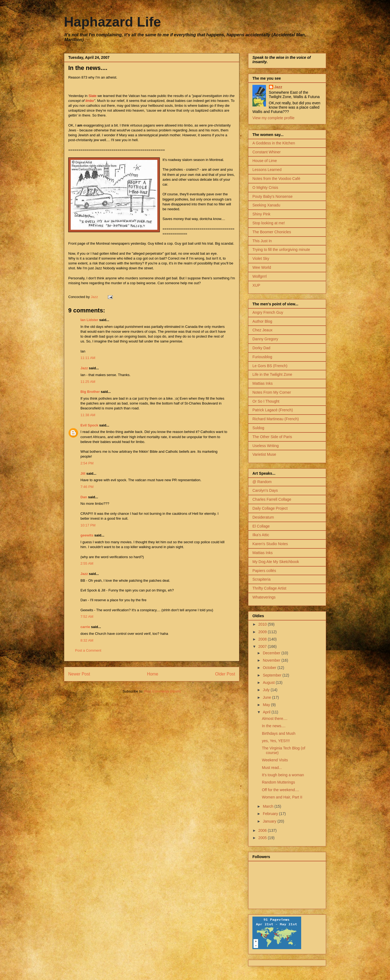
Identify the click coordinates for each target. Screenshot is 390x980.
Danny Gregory (265, 339)
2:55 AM (87, 563)
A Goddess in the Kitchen (274, 143)
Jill (83, 473)
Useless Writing (266, 446)
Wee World (262, 267)
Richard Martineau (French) (276, 419)
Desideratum (263, 517)
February (271, 814)
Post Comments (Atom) (162, 691)
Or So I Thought (266, 401)
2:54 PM (87, 463)
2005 (263, 838)
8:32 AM (87, 640)
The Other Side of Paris (272, 437)
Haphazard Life (112, 22)
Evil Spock (89, 425)
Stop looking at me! (269, 223)
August (269, 683)
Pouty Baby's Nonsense (272, 196)
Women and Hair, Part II (282, 797)
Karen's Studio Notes (270, 544)
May (267, 705)
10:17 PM (88, 525)
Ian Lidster (89, 320)
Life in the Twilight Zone (272, 374)
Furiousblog (262, 357)
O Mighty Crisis (265, 187)
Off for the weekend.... (280, 790)
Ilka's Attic (261, 535)
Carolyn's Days (265, 490)
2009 (263, 632)
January (270, 821)
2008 (263, 639)
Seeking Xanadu (266, 205)
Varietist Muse (264, 454)
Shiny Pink (261, 214)
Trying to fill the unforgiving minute (281, 250)
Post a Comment (88, 650)
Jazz (84, 368)
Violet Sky (261, 258)
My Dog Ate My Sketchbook (276, 562)
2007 (263, 646)
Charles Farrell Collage (272, 499)
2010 (263, 624)
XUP (256, 285)
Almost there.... (275, 719)
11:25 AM (88, 382)
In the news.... (274, 726)
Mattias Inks (263, 383)
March (269, 806)
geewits (87, 535)
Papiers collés (264, 571)
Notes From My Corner (272, 392)
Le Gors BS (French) (270, 366)
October (270, 668)
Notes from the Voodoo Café (276, 179)
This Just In (262, 241)
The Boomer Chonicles (272, 232)
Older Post (225, 674)
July (267, 690)
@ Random (262, 482)
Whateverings (264, 597)
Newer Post (79, 674)
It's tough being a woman (283, 775)
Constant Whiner (266, 152)
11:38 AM (88, 415)
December (272, 653)
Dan (84, 497)
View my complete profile (273, 118)
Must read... (272, 768)
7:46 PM (87, 487)
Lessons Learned (267, 170)
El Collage (261, 526)
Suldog (258, 428)
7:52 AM (87, 617)
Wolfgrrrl (260, 276)
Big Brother (90, 392)
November (272, 660)
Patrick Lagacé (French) (273, 410)
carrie (85, 627)
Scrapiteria (261, 579)
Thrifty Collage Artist (269, 588)
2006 (263, 830)
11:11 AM (88, 358)
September (272, 675)
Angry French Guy (268, 312)
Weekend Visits (275, 760)
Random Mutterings (278, 782)
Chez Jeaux (262, 330)
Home (153, 674)
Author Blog (262, 321)
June (267, 697)
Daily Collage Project (270, 508)
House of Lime (265, 161)
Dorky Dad (261, 348)
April (267, 712)
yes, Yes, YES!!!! (276, 741)
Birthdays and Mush (279, 733)
